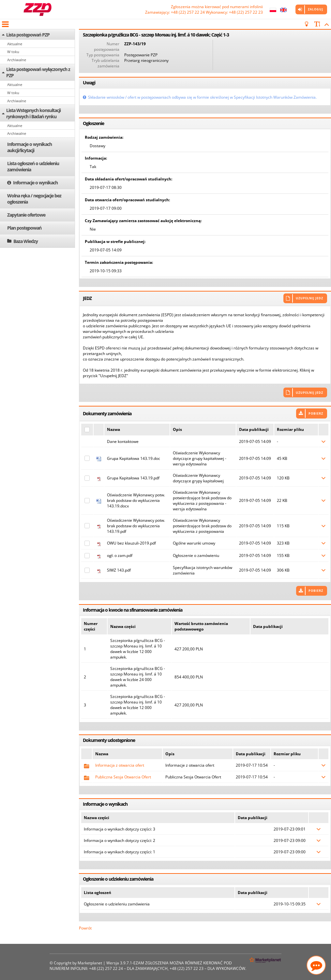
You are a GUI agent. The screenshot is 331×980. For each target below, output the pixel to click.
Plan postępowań (24, 228)
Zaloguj (316, 9)
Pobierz (316, 413)
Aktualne (15, 44)
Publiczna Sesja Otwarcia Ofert (123, 777)
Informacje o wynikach (35, 183)
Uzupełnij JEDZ (309, 298)
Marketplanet (90, 963)
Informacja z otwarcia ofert (120, 765)
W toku (13, 52)
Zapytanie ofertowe (26, 215)
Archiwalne (17, 60)
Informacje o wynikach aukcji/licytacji (30, 147)
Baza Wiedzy (26, 241)
